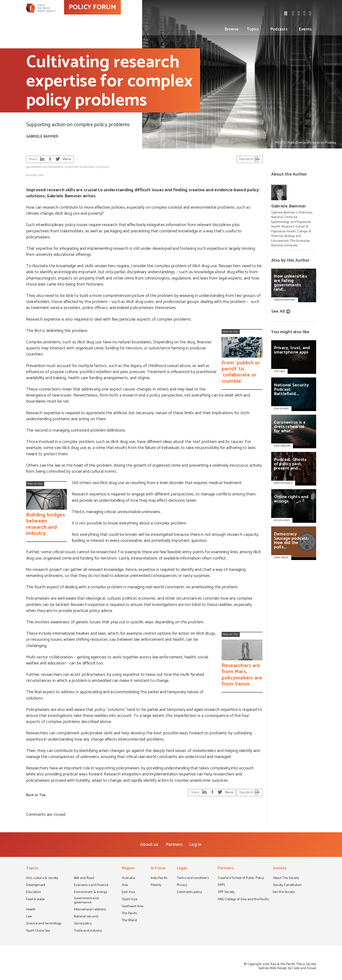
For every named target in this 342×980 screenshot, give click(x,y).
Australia (102, 167)
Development (36, 885)
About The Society (286, 878)
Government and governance (45, 167)
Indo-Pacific (159, 878)
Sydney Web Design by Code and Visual (287, 968)
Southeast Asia (133, 907)
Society (280, 869)
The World (129, 921)
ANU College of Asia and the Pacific (244, 900)
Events (306, 29)
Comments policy (189, 892)
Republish (250, 159)
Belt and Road (84, 878)
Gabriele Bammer (42, 136)
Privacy (182, 885)
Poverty (156, 885)
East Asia (128, 892)
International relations (90, 910)
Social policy (83, 924)
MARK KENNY (281, 558)
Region (128, 869)
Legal (182, 869)
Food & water (36, 900)
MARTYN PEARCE (283, 483)
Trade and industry (88, 931)
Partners (174, 845)
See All (278, 311)
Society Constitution (287, 885)
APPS (222, 885)
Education (33, 892)
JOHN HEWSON (282, 446)
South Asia (130, 900)
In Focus (158, 869)
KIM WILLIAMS (282, 520)
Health (31, 910)
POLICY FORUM (115, 17)
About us (149, 845)
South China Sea (38, 931)
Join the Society (284, 892)
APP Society (226, 892)
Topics (253, 29)
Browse (232, 29)
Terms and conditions (193, 878)
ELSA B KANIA (281, 409)
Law (29, 917)
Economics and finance (91, 885)
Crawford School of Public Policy (241, 878)
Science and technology (80, 167)
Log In (195, 845)
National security (86, 917)
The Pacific (130, 914)
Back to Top (36, 795)
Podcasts (279, 29)
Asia (125, 885)
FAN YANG (279, 371)
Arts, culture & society (42, 878)
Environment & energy (91, 892)
